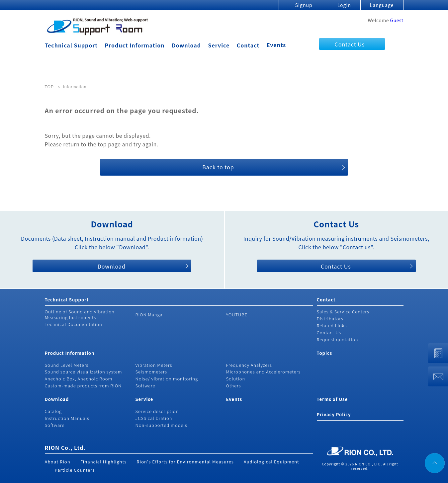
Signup (304, 5)
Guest (397, 20)
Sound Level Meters (67, 365)
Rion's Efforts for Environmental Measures (185, 462)
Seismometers (151, 372)
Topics (325, 353)
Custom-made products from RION (83, 386)
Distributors (330, 319)
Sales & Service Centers (343, 312)
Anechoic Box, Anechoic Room (79, 379)
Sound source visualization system (84, 372)
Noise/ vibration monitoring (167, 379)
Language (382, 5)
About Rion (58, 462)
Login (344, 5)
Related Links (332, 325)
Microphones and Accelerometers (264, 372)
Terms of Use (332, 399)
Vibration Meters (154, 365)
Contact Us (350, 44)
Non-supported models (161, 425)
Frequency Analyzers (249, 365)
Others (234, 386)
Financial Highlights (104, 462)
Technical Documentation (74, 324)
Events (276, 45)
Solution (236, 379)
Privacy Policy (334, 414)
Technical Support (71, 45)
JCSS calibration (154, 418)
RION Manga (149, 315)
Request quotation (338, 339)
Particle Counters (75, 470)
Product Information (135, 45)
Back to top (218, 167)
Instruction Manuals (67, 418)
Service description (157, 411)
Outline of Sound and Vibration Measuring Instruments (80, 314)
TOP (49, 87)
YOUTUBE (237, 315)
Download (186, 45)
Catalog (53, 411)
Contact (248, 45)
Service (219, 45)
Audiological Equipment (271, 462)
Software (145, 386)
